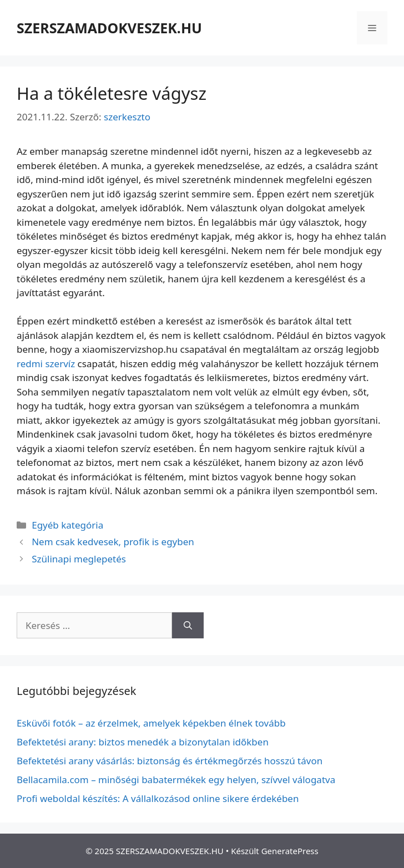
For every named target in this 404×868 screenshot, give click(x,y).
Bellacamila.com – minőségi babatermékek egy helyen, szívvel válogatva (176, 780)
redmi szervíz (46, 364)
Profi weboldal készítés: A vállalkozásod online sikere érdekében (158, 798)
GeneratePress (290, 851)
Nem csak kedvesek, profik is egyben (113, 542)
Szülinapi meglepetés (79, 559)
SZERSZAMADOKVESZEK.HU (109, 28)
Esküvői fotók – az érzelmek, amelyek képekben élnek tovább (151, 723)
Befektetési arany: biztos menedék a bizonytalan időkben (143, 742)
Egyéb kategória (67, 525)
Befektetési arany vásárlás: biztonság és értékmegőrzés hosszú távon (170, 761)
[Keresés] (188, 626)
